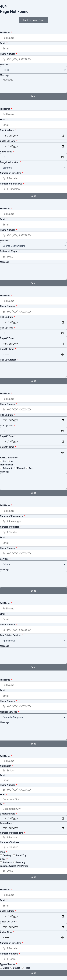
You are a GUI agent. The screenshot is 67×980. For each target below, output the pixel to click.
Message (5, 75)
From (3, 795)
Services (5, 65)
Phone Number (8, 54)
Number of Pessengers (12, 833)
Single (6, 968)
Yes (5, 461)
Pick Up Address (8, 360)
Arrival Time (6, 152)
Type (3, 852)
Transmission (7, 465)
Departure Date (8, 814)
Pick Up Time (7, 328)
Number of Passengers (12, 516)
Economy (21, 862)
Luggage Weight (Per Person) (15, 866)
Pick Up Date (7, 317)
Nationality (6, 766)
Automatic (8, 468)
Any (31, 468)
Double (17, 968)
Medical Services (9, 712)
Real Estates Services (11, 635)
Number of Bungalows (11, 184)
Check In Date (7, 130)
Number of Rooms (9, 954)
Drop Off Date (7, 338)
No (12, 461)
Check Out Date (8, 141)
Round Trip (21, 855)
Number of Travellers (11, 173)
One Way (7, 855)
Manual (21, 468)
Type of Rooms (8, 964)
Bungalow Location (10, 162)
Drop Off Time (7, 349)
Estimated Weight (9, 251)
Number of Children (10, 527)
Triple (27, 968)
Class (3, 859)
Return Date (6, 823)
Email (3, 43)
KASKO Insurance (9, 458)
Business (7, 862)
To (2, 804)
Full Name (5, 33)
